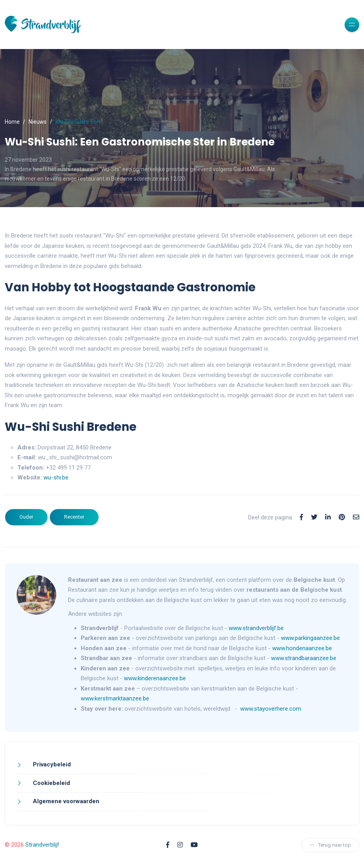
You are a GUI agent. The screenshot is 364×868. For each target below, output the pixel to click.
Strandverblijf (42, 845)
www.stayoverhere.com (271, 709)
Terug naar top (330, 845)
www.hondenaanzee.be (302, 648)
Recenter (74, 517)
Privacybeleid (51, 764)
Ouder (26, 517)
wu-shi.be (56, 477)
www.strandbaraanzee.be (304, 658)
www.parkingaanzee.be (311, 638)
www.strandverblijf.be (256, 628)
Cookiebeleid (51, 783)
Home (12, 122)
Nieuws (38, 122)
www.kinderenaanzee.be (155, 678)
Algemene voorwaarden (65, 801)
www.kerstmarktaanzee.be (115, 698)
